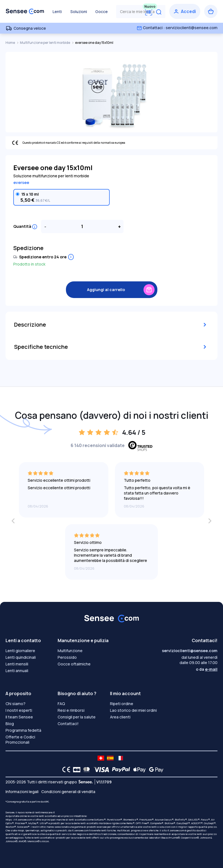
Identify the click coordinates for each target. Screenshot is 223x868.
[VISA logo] (100, 769)
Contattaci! (68, 724)
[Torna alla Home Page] (25, 11)
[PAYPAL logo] (120, 769)
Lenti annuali (17, 671)
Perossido (67, 657)
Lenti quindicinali (21, 657)
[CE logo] (65, 769)
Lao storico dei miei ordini (133, 710)
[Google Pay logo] (155, 769)
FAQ (61, 704)
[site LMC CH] (101, 758)
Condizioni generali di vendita (68, 792)
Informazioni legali (22, 792)
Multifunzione (70, 651)
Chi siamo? (16, 704)
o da (207, 669)
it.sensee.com (80, 830)
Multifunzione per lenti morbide (45, 43)
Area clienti (120, 717)
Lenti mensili (17, 664)
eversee (21, 182)
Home (11, 43)
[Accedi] (185, 11)
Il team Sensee (19, 717)
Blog (10, 724)
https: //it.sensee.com (19, 820)
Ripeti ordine (122, 704)
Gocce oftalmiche (74, 664)
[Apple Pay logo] (138, 769)
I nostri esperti (19, 710)
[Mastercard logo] (85, 769)
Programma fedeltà (23, 730)
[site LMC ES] (110, 758)
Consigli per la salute (77, 717)
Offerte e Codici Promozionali (20, 740)
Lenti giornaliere (20, 651)
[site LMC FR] (120, 758)
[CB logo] (75, 769)
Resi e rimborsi (71, 710)
